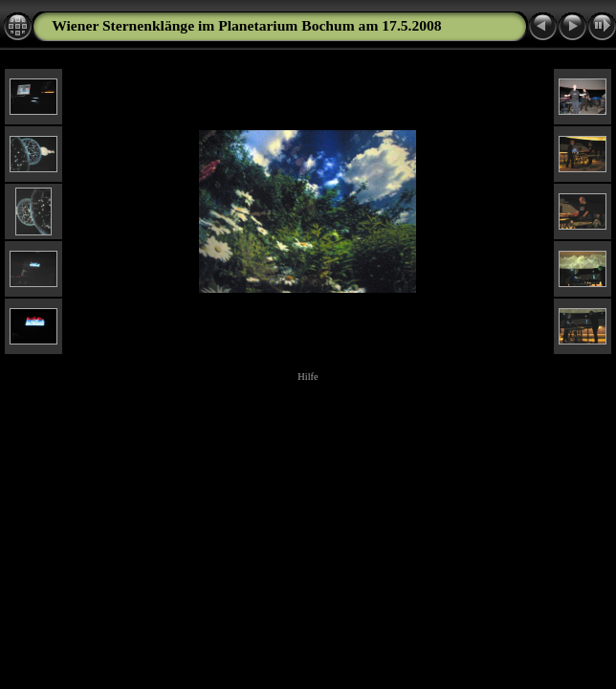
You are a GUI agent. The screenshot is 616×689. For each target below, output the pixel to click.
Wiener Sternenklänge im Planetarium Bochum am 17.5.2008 (246, 25)
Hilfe (308, 377)
